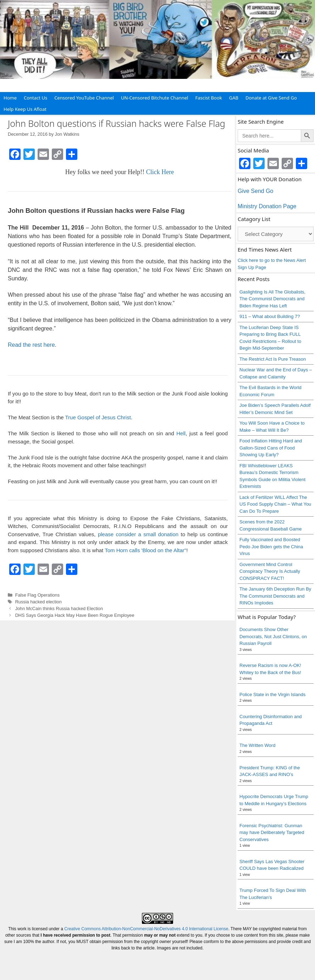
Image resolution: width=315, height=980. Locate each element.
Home (10, 98)
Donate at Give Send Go (271, 98)
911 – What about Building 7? (270, 316)
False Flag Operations (37, 595)
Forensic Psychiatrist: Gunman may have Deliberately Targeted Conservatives (272, 833)
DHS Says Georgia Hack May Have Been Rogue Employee (75, 615)
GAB (234, 98)
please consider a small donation (138, 534)
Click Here (160, 172)
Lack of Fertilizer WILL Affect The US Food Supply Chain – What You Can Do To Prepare (275, 504)
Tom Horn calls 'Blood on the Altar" (145, 550)
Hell (181, 433)
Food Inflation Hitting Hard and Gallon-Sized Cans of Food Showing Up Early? (271, 448)
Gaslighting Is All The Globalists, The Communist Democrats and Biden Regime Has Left (272, 299)
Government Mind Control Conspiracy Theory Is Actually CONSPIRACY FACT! (270, 571)
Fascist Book (208, 98)
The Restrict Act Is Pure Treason (273, 359)
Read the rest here (31, 345)
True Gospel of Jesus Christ (98, 417)
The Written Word (257, 745)
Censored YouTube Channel (84, 98)
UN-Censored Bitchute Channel (155, 98)
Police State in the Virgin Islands (272, 694)
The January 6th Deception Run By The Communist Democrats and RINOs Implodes (275, 596)
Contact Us (35, 98)
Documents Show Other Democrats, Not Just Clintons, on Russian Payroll (273, 636)
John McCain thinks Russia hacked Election (59, 609)
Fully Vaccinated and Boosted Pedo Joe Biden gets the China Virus (271, 546)
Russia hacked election (38, 602)
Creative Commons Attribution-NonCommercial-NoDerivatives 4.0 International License (146, 929)
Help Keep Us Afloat (25, 109)
